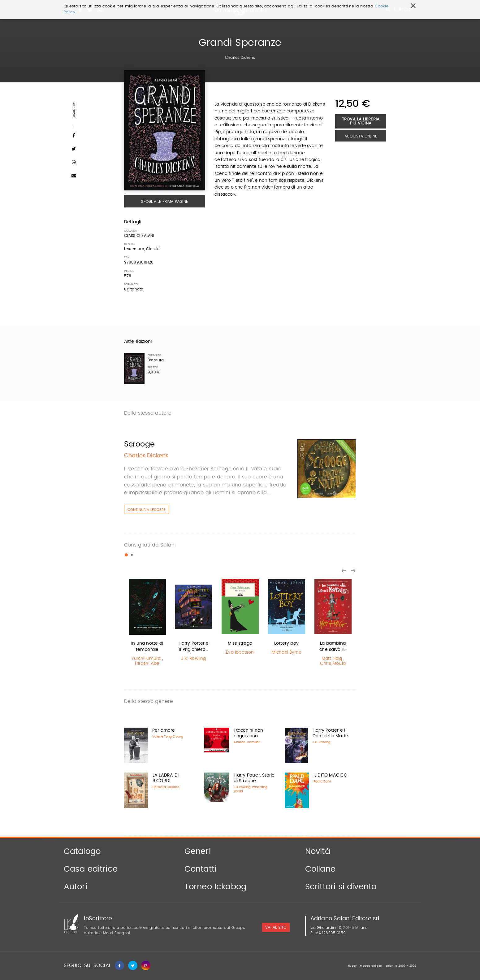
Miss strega (240, 643)
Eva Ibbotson (240, 652)
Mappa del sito (371, 966)
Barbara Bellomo (166, 787)
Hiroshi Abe (147, 664)
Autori (76, 887)
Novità (318, 852)
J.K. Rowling (193, 659)
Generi (198, 852)
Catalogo (82, 852)
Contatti (201, 869)
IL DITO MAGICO (331, 775)
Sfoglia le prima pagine (164, 202)
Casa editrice (91, 869)
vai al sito (276, 927)
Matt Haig (332, 659)
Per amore (164, 730)
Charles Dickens (240, 58)
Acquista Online (361, 136)
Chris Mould (333, 664)
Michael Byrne (287, 652)
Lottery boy (286, 643)
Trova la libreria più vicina (361, 121)
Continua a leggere (147, 510)
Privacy (352, 966)
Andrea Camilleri (247, 742)
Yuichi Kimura (146, 659)
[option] (147, 623)
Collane (320, 869)
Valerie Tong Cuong (168, 737)
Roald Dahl (322, 782)
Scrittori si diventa (341, 887)
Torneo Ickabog (216, 887)
